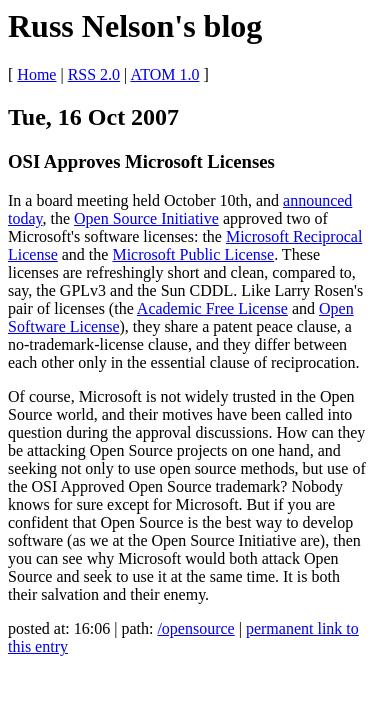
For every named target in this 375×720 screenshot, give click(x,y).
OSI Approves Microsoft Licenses (141, 161)
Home (36, 74)
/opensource (195, 628)
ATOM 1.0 (164, 74)
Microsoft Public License (193, 254)
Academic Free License (212, 308)
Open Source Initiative (146, 218)
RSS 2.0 (94, 74)
